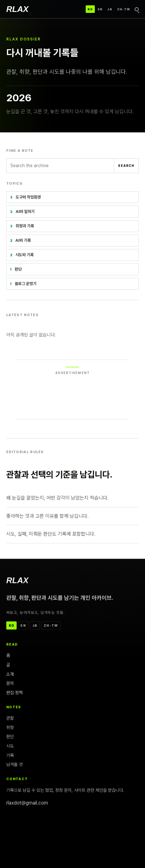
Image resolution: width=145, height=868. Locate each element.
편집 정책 (14, 694)
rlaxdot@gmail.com (27, 804)
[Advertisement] (72, 394)
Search (126, 166)
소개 (10, 675)
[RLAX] (17, 9)
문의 (10, 684)
